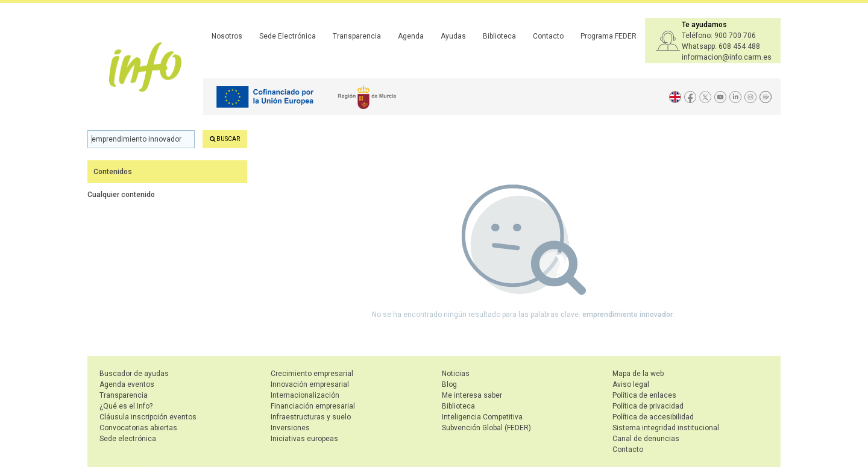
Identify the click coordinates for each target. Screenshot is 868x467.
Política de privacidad (648, 406)
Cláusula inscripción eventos (148, 417)
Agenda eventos (127, 384)
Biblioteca (499, 36)
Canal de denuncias (646, 439)
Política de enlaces (644, 395)
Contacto (548, 36)
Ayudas (453, 36)
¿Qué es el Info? (126, 406)
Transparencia (357, 36)
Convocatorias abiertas (138, 428)
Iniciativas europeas (304, 439)
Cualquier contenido (121, 195)
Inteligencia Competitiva (482, 417)
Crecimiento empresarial (312, 374)
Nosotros (227, 36)
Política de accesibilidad (653, 417)
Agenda (411, 36)
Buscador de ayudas (134, 374)
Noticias (456, 374)
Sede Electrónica (288, 36)
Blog (449, 384)
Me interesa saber (472, 395)
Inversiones (290, 428)
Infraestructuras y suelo (311, 417)
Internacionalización (305, 395)
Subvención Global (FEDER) (486, 428)
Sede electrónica (128, 439)
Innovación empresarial (310, 384)
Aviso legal (631, 384)
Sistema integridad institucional (666, 428)
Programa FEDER (609, 36)
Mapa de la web (638, 374)
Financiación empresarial (313, 406)
